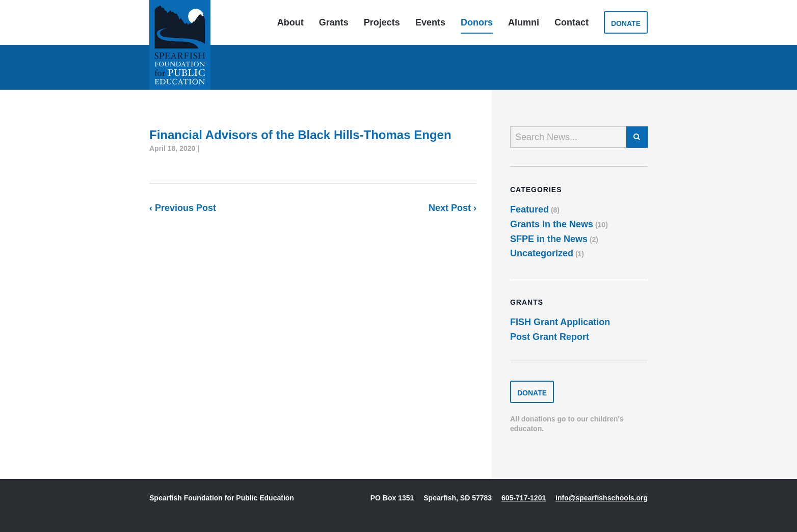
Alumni (524, 22)
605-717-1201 (524, 498)
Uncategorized (542, 253)
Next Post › (453, 208)
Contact (572, 22)
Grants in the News (552, 224)
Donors (477, 22)
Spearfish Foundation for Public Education (180, 45)
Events (430, 22)
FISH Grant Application (560, 322)
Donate (626, 23)
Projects (382, 22)
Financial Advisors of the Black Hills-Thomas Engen (300, 135)
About (290, 22)
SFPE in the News (549, 239)
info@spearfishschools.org (602, 498)
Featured (529, 209)
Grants (334, 22)
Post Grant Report (550, 337)
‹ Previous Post (183, 208)
